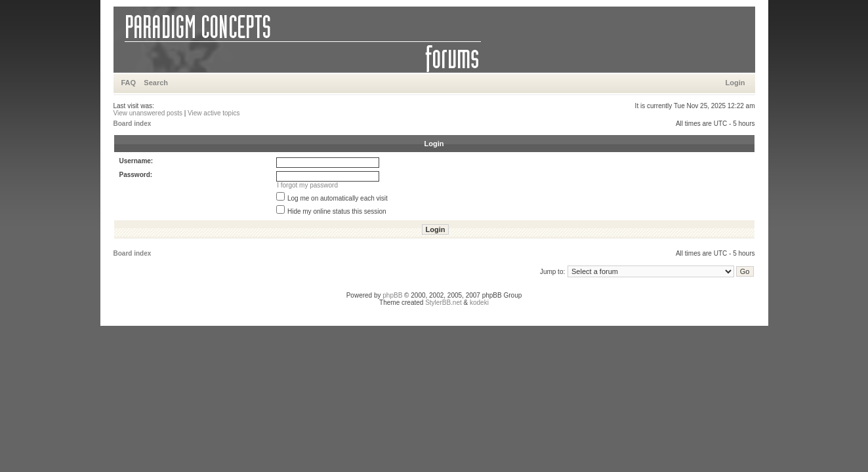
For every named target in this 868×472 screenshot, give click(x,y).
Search (156, 83)
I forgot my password (307, 185)
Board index (133, 124)
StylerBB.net (444, 303)
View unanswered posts (148, 113)
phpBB (392, 295)
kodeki (479, 303)
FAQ (129, 83)
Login (735, 83)
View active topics (214, 113)
